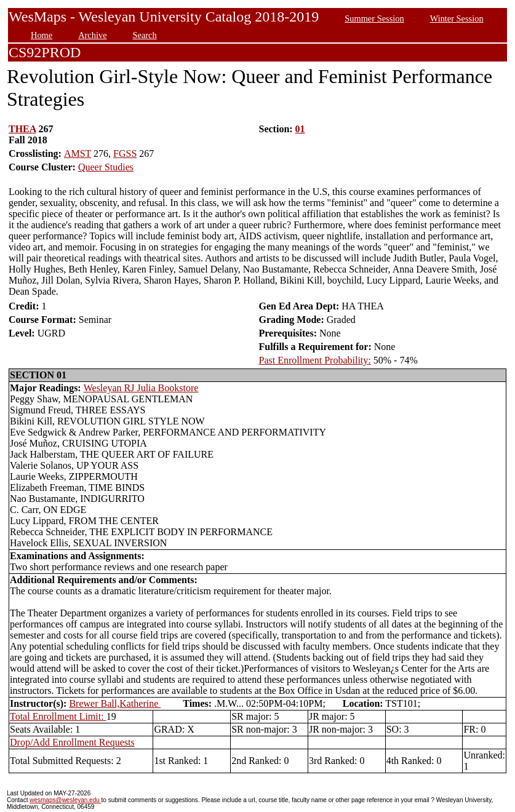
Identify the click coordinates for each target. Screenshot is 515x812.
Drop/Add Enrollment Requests (72, 742)
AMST (78, 153)
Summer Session (374, 18)
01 (300, 129)
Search (145, 35)
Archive (92, 35)
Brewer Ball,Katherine (115, 703)
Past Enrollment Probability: (315, 360)
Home (42, 35)
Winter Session (457, 18)
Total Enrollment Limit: (58, 716)
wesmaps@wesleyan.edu (65, 800)
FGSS (125, 153)
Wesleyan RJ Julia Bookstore (141, 388)
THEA (22, 129)
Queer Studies (106, 167)
